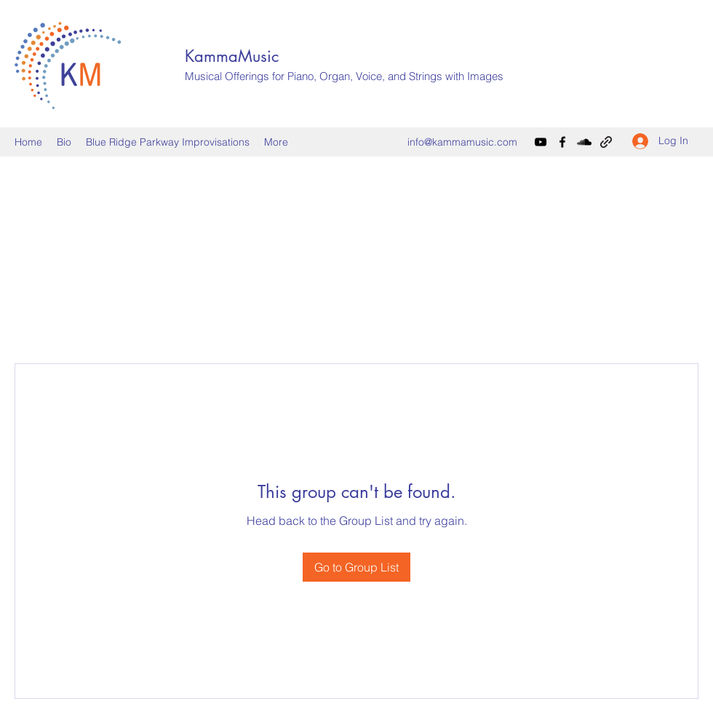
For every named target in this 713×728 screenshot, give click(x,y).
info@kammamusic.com (462, 142)
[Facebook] (562, 142)
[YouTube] (541, 142)
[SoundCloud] (584, 142)
